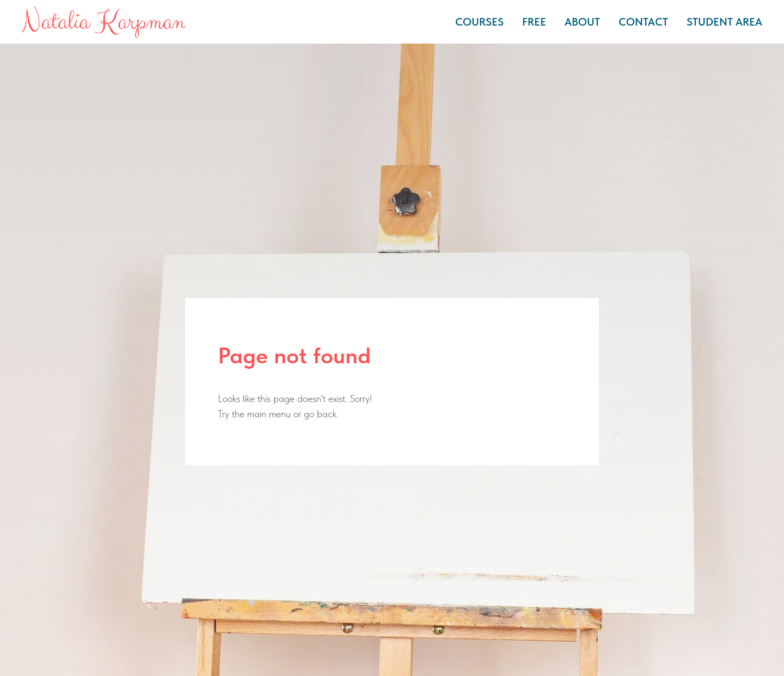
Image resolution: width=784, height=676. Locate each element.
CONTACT (643, 22)
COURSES (479, 22)
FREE (534, 22)
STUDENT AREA (724, 22)
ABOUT (582, 22)
